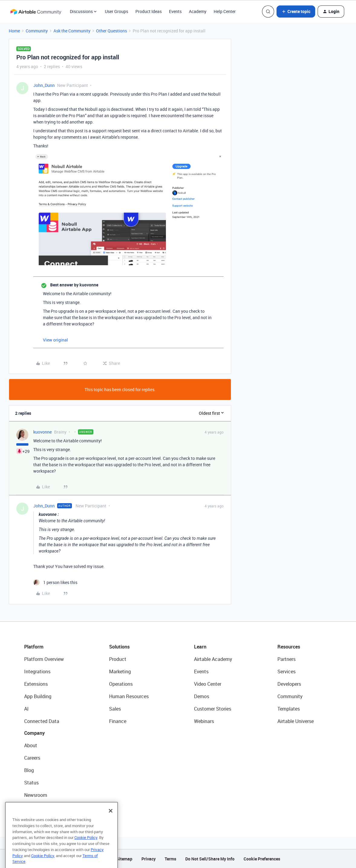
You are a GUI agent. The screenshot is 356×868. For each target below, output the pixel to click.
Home (14, 31)
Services (286, 672)
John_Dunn (44, 85)
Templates (289, 709)
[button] (296, 12)
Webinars (204, 721)
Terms (170, 859)
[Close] (111, 820)
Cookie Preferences (262, 859)
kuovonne (42, 432)
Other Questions (112, 31)
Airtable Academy (213, 659)
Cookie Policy (86, 847)
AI (26, 709)
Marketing (120, 672)
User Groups (117, 11)
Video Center (208, 684)
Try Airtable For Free (45, 807)
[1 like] (55, 582)
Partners (286, 659)
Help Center (225, 11)
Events (175, 11)
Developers (289, 684)
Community (37, 31)
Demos (202, 696)
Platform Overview (44, 659)
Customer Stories (213, 709)
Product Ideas (149, 11)
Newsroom (36, 795)
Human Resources (129, 696)
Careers (32, 758)
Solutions (119, 647)
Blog (29, 770)
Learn (200, 647)
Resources (289, 647)
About (31, 745)
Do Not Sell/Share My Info (210, 859)
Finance (118, 721)
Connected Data (42, 721)
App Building (38, 696)
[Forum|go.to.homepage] (36, 12)
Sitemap (124, 859)
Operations (121, 684)
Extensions (36, 684)
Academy (198, 11)
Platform (34, 647)
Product (118, 659)
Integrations (37, 672)
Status (31, 783)
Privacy (149, 859)
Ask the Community (72, 31)
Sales (115, 709)
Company (34, 733)
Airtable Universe (296, 721)
